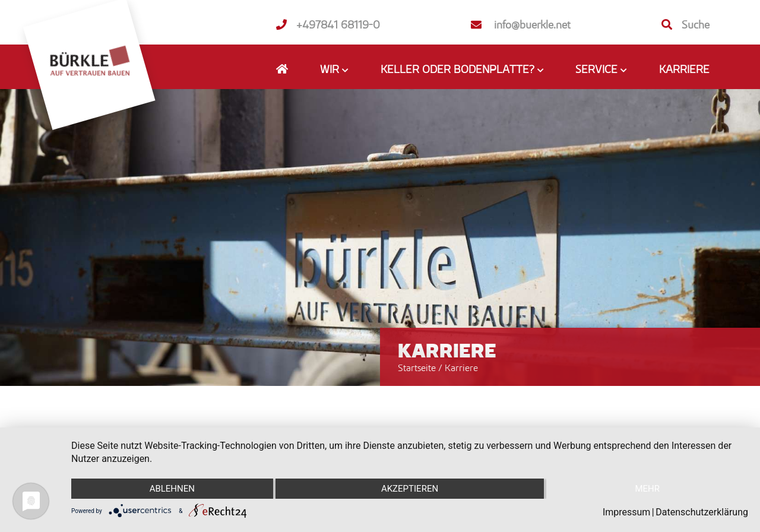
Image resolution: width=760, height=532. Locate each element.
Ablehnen (172, 489)
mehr (647, 489)
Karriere (684, 69)
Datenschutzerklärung (702, 512)
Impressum (627, 512)
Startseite (417, 368)
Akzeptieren (410, 489)
